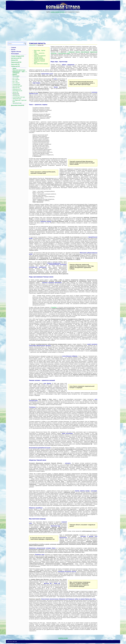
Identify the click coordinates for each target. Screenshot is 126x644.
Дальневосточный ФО (18, 105)
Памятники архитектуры (19, 70)
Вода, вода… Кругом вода (40, 51)
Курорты (15, 74)
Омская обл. (16, 92)
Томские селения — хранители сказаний (39, 59)
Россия (13, 50)
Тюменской (71, 52)
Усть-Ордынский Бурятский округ (19, 101)
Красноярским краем (64, 53)
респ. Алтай (15, 78)
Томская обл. (16, 94)
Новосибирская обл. (17, 91)
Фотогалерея (15, 54)
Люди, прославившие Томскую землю (40, 56)
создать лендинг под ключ (58, 12)
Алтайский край (16, 84)
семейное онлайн (63, 638)
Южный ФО (14, 60)
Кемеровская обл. (17, 89)
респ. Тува (15, 81)
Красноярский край (17, 86)
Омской (78, 52)
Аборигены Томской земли (39, 62)
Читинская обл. (16, 96)
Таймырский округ (17, 99)
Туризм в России (16, 52)
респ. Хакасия (16, 83)
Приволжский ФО (16, 62)
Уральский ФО (15, 64)
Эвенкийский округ (17, 103)
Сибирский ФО (15, 66)
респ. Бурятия (16, 80)
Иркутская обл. (16, 88)
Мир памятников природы (41, 64)
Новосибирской (85, 52)
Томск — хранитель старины (39, 54)
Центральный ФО (16, 58)
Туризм (14, 68)
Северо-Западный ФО (18, 56)
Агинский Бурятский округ (19, 97)
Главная (14, 48)
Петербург (54, 307)
